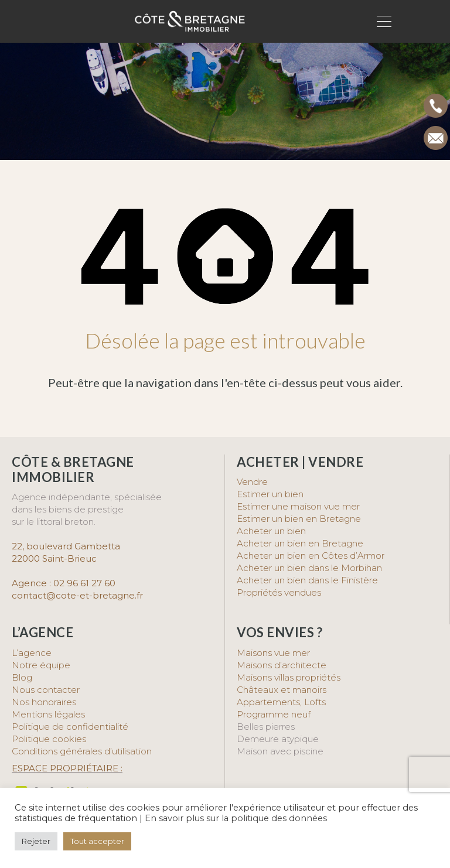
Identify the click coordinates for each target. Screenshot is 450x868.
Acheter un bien (271, 531)
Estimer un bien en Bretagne (299, 519)
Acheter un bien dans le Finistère (308, 580)
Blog (22, 677)
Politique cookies (49, 739)
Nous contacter (46, 690)
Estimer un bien (270, 494)
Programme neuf (274, 714)
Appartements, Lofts (281, 702)
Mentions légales (48, 714)
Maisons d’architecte (282, 665)
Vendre (252, 482)
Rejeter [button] (36, 841)
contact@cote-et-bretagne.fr (77, 595)
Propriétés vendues (279, 592)
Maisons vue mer (273, 653)
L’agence (32, 653)
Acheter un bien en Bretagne (300, 543)
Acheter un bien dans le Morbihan (309, 568)
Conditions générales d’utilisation (82, 751)
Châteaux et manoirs (282, 690)
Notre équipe (41, 665)
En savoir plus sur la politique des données (236, 818)
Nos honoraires (44, 702)
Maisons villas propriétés (289, 677)
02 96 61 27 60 (84, 583)
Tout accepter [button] (97, 841)
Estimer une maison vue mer (298, 506)
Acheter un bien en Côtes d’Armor (311, 556)
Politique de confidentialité (70, 727)
